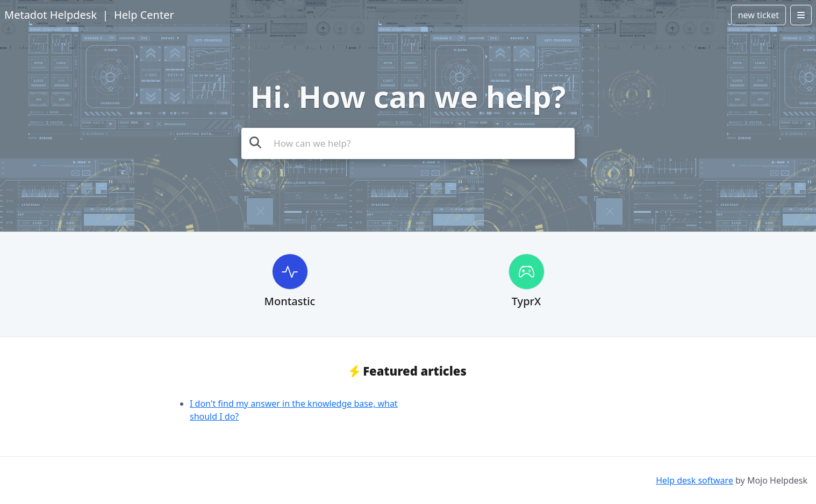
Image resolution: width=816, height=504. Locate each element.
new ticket (758, 15)
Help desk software (695, 480)
